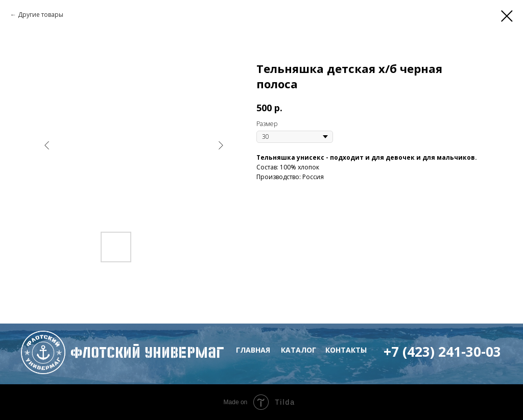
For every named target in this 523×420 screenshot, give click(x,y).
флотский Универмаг (147, 352)
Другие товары (41, 15)
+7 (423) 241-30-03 (442, 352)
